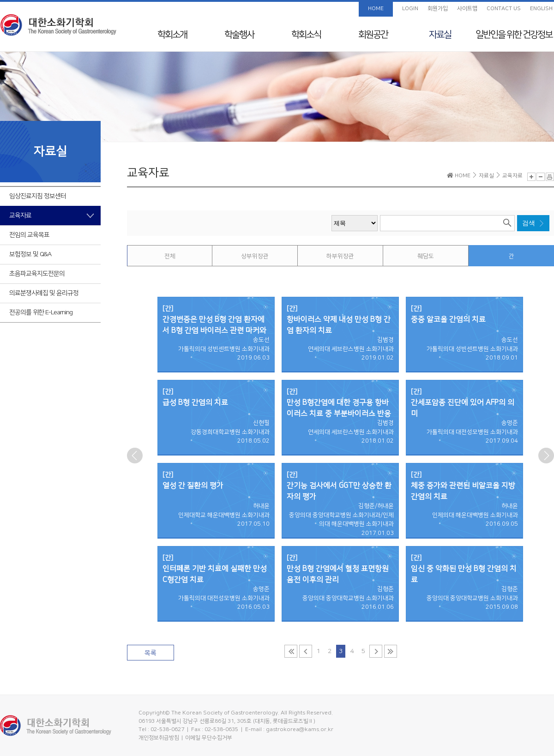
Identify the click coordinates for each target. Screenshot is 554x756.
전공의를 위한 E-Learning (41, 312)
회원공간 (373, 35)
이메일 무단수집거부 (209, 738)
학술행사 (239, 35)
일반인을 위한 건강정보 (514, 35)
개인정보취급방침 (159, 738)
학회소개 (172, 35)
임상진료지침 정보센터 (38, 196)
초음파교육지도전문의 (37, 274)
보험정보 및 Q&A (30, 254)
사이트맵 (467, 9)
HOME (376, 9)
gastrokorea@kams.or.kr (300, 729)
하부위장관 (340, 256)
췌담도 (426, 256)
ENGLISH (541, 9)
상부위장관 (255, 256)
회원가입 (438, 9)
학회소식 (306, 35)
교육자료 (20, 216)
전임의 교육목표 (29, 235)
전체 (170, 256)
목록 (151, 653)
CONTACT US (504, 9)
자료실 (440, 35)
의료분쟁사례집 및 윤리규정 (44, 293)
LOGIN (410, 9)
